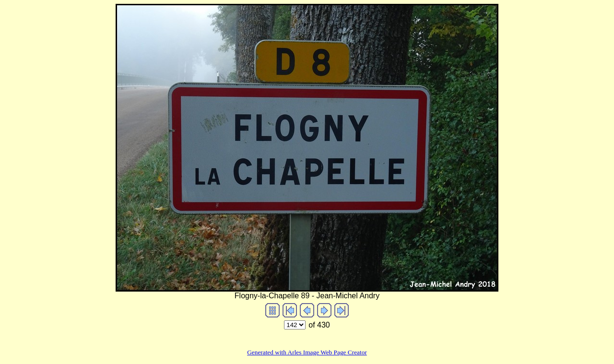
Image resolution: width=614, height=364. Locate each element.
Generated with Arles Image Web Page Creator (307, 352)
